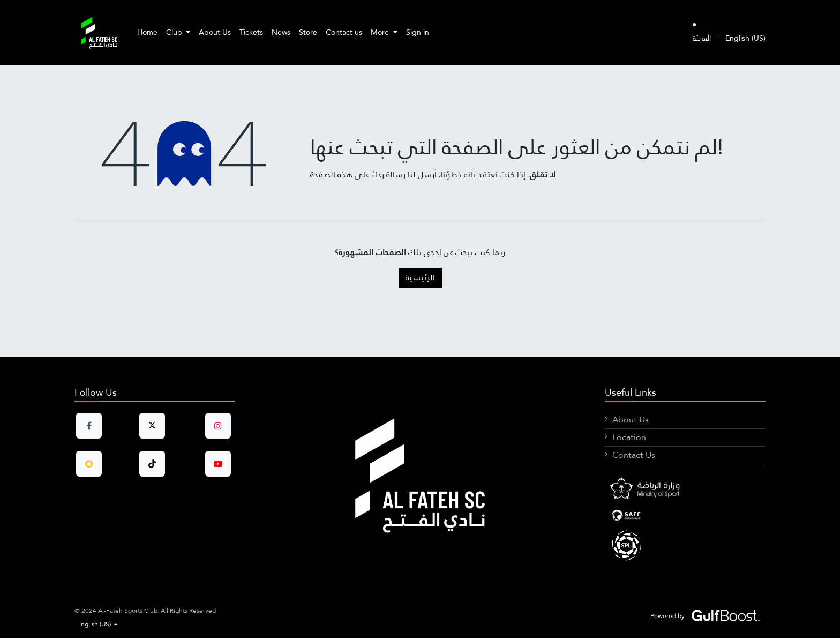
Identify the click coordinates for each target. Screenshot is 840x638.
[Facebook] (685, 489)
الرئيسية (420, 277)
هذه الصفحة (331, 175)
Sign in (418, 32)
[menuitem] (147, 32)
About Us (631, 420)
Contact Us (634, 455)
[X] (685, 545)
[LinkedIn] (685, 515)
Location (629, 437)
